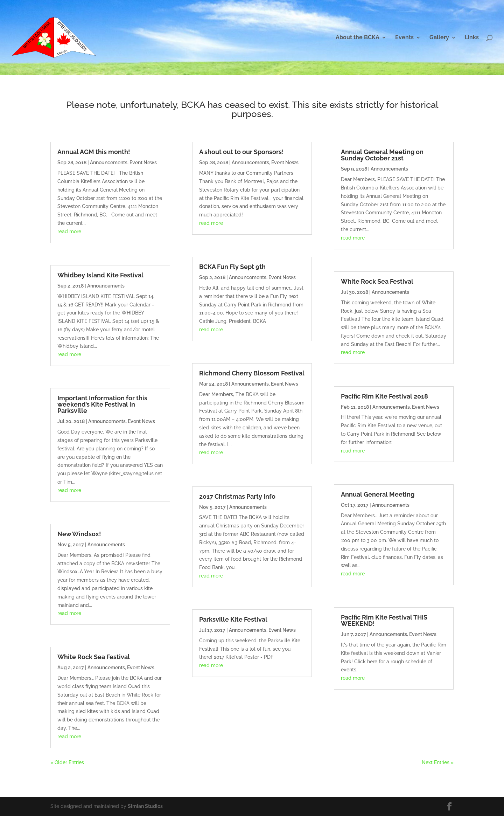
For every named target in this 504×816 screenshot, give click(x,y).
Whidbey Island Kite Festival (100, 275)
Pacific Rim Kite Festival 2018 (384, 396)
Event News (143, 162)
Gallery (439, 38)
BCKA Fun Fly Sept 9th (232, 267)
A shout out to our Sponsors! (241, 152)
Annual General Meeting (378, 494)
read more (69, 231)
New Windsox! (79, 534)
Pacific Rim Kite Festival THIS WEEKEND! (384, 620)
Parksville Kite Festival (233, 619)
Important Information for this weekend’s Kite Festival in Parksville (102, 404)
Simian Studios (145, 806)
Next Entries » (438, 762)
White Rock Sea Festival (94, 657)
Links (472, 38)
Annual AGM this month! (94, 152)
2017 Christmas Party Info (237, 496)
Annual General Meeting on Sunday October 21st (382, 155)
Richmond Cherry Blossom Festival (252, 373)
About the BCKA (358, 38)
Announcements (109, 162)
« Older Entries (67, 762)
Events (404, 38)
